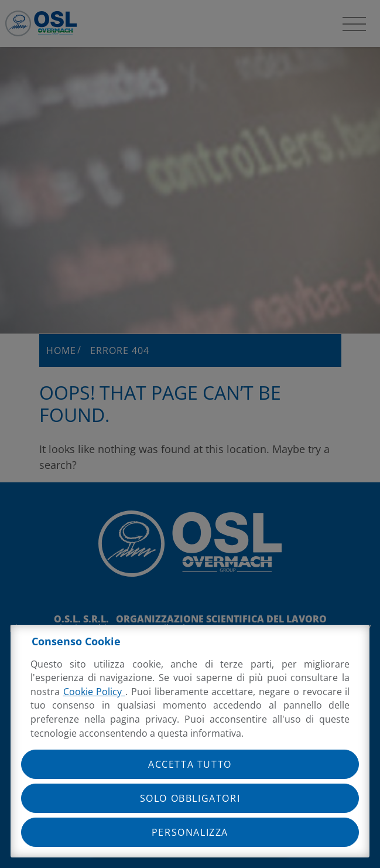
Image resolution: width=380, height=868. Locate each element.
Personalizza (190, 832)
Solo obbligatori (190, 798)
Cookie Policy (95, 692)
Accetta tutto (190, 764)
